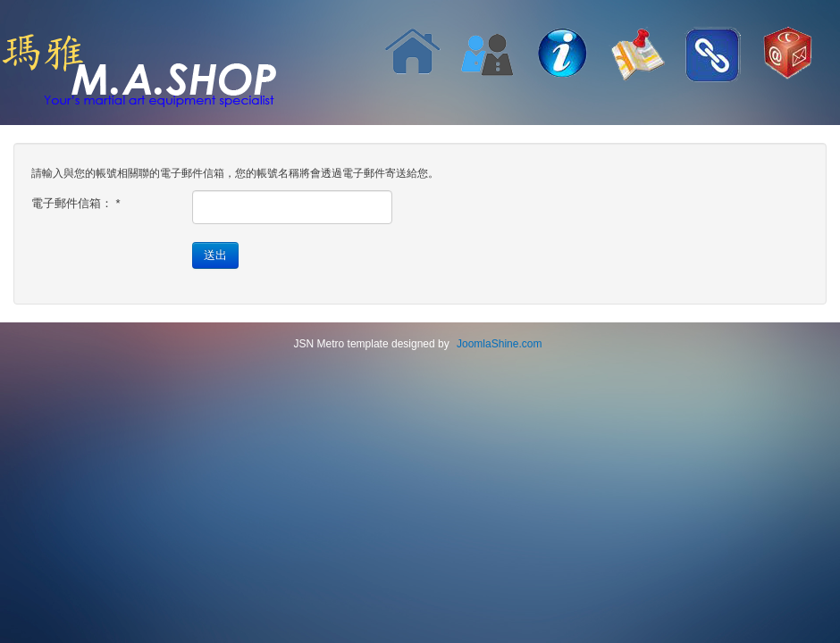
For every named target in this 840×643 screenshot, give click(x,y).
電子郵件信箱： (76, 203)
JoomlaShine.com (499, 344)
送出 (215, 255)
